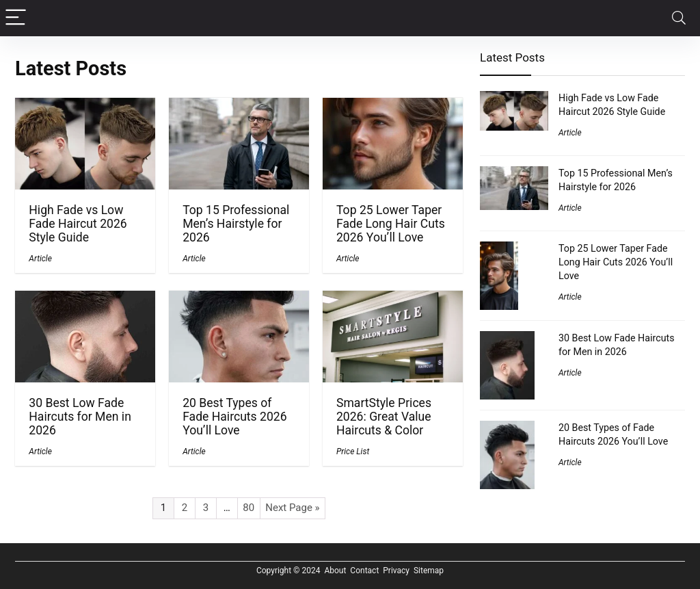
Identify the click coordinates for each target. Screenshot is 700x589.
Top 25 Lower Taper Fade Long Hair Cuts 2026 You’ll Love (391, 224)
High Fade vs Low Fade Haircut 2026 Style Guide (78, 224)
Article (40, 259)
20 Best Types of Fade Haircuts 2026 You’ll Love (234, 417)
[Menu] (16, 18)
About (335, 571)
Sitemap (429, 571)
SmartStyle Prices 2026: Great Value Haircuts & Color (384, 417)
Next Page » (292, 508)
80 (248, 508)
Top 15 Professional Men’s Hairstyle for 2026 (236, 224)
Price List (353, 451)
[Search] (679, 18)
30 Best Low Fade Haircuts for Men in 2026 (80, 417)
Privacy (396, 571)
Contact (364, 571)
